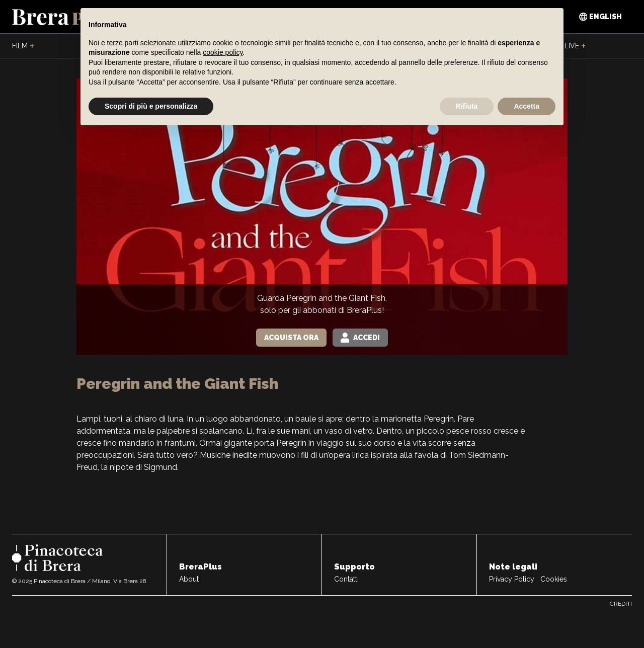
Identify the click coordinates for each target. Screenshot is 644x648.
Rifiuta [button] (467, 106)
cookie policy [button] (223, 52)
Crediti (621, 604)
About (189, 579)
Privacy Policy (512, 579)
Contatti (346, 579)
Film (23, 46)
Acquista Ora (291, 338)
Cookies (554, 579)
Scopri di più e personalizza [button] (151, 106)
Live (575, 46)
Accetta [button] (527, 106)
